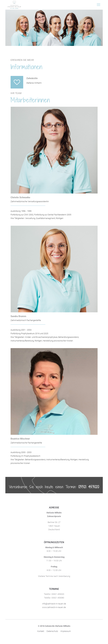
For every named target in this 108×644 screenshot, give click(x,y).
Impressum (66, 631)
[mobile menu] (99, 5)
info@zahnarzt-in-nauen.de (54, 604)
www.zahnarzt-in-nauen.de (54, 607)
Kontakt (41, 631)
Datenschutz (52, 631)
